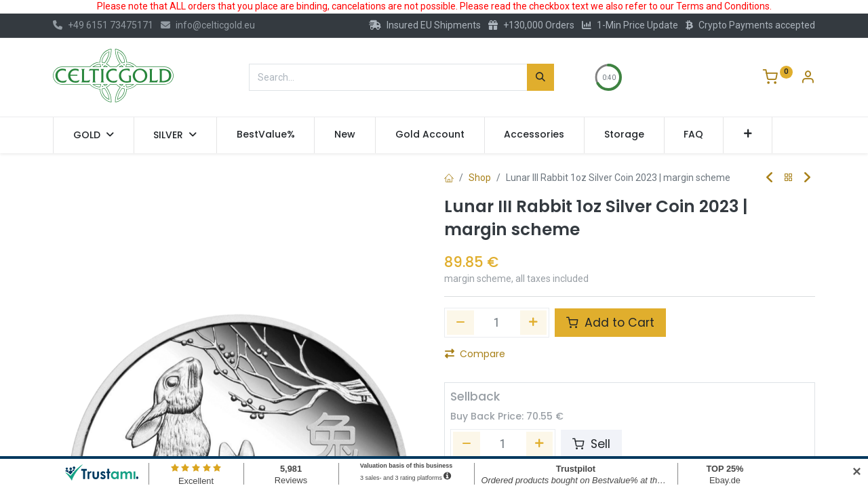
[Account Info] (808, 79)
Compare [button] (475, 354)
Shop (480, 178)
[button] (748, 135)
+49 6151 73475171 (103, 25)
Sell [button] (591, 444)
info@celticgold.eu (208, 25)
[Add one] (534, 323)
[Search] (540, 77)
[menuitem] (266, 135)
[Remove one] (460, 323)
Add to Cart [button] (610, 323)
